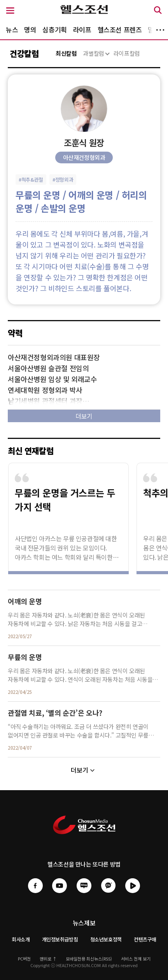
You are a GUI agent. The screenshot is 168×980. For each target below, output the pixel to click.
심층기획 (54, 29)
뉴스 (12, 29)
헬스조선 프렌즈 (120, 29)
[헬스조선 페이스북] (35, 890)
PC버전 (24, 959)
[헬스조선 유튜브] (59, 890)
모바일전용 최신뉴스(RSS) (89, 959)
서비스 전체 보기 (136, 959)
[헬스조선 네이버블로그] (84, 885)
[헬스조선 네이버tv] (133, 890)
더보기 (160, 30)
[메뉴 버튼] (10, 11)
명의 (30, 29)
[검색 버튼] (158, 11)
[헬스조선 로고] (84, 11)
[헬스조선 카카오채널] (108, 885)
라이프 (82, 29)
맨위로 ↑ (48, 959)
